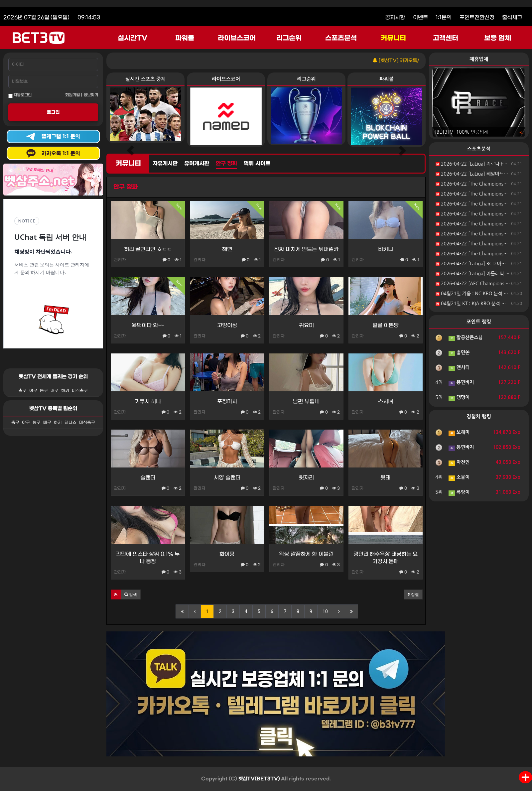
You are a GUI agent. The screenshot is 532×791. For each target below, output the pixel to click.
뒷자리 (306, 478)
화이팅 (227, 554)
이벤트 (420, 17)
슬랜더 (148, 478)
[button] (116, 594)
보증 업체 (498, 38)
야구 (33, 391)
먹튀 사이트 (257, 164)
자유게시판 (165, 164)
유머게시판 (197, 164)
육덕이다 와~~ (148, 325)
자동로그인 (20, 95)
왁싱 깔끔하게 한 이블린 (306, 554)
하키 (65, 391)
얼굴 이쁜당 (386, 325)
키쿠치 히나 (148, 401)
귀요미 (306, 325)
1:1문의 (444, 17)
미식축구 (80, 391)
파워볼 (185, 38)
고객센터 (446, 38)
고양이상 (227, 325)
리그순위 (289, 38)
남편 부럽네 (306, 401)
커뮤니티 (393, 38)
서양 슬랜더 (227, 478)
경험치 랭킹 (479, 416)
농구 (44, 391)
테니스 (70, 423)
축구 (23, 391)
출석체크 (512, 17)
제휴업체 (479, 59)
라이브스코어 (237, 38)
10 (325, 611)
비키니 (386, 249)
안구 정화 (226, 164)
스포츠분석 (341, 38)
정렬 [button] (413, 594)
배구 (55, 391)
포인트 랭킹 (479, 322)
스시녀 (386, 401)
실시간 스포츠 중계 (145, 79)
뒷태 (385, 478)
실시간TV (133, 38)
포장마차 (227, 401)
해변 (227, 249)
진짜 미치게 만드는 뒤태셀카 (306, 249)
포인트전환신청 (477, 17)
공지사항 (395, 17)
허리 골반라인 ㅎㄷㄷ (148, 249)
